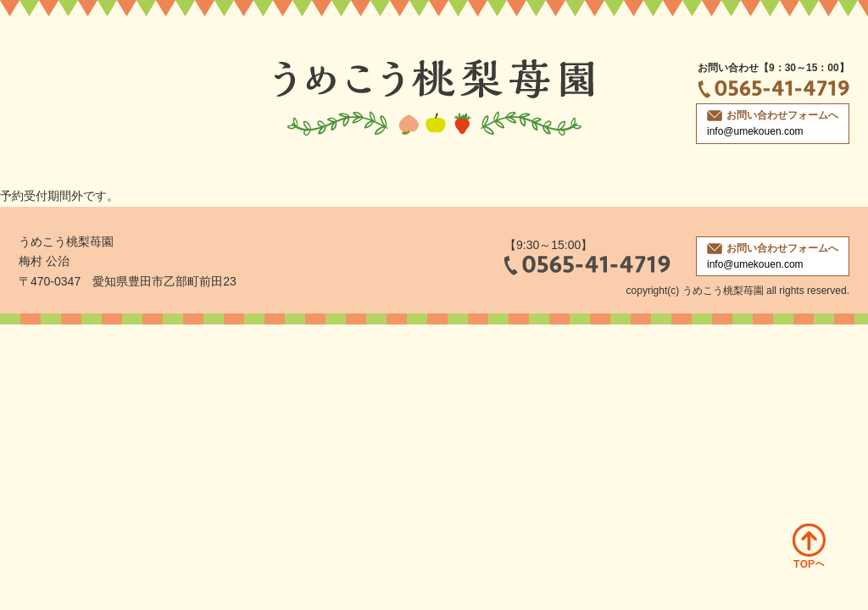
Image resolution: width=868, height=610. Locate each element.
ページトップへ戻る (809, 546)
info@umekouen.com (755, 131)
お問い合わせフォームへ (773, 115)
